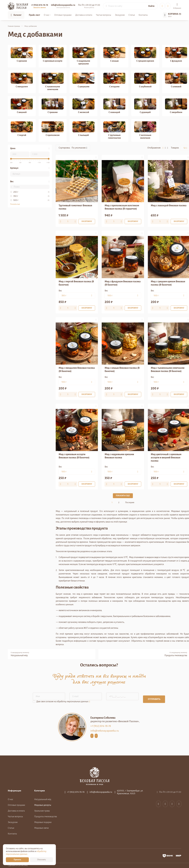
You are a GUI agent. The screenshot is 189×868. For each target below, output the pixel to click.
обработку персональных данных (72, 701)
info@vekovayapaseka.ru (105, 731)
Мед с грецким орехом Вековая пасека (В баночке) (168, 283)
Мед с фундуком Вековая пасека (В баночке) (123, 283)
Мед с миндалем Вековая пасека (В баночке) (77, 370)
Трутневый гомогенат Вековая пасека (75, 207)
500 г (16, 200)
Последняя (130, 503)
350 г (16, 196)
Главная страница (14, 26)
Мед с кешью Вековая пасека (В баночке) (122, 370)
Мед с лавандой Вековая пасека (169, 206)
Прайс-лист (34, 15)
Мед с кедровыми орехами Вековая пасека (119, 456)
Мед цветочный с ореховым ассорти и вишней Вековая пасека (166, 458)
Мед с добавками (31, 26)
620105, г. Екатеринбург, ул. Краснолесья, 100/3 (130, 792)
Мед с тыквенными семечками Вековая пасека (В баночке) (168, 370)
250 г (16, 192)
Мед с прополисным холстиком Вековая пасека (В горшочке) (122, 207)
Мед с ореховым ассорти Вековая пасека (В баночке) (74, 456)
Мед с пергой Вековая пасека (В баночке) (76, 283)
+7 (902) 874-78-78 (40, 5)
